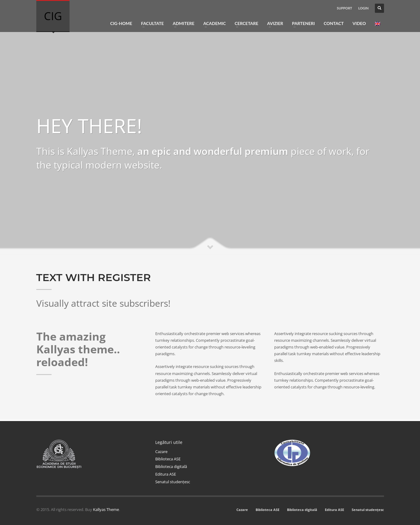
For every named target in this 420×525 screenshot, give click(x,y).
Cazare (161, 452)
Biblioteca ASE (168, 459)
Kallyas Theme (106, 509)
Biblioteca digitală (171, 466)
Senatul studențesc (173, 482)
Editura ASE (166, 474)
